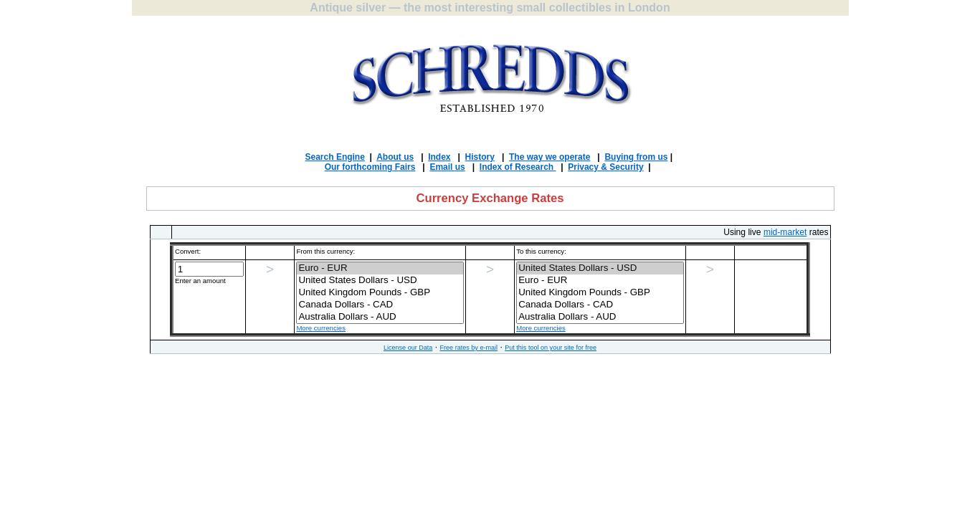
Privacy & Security (605, 167)
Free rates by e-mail (468, 348)
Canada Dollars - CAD (380, 305)
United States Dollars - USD (380, 281)
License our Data (408, 348)
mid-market (785, 232)
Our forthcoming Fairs (370, 167)
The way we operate (550, 157)
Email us (447, 167)
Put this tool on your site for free (551, 348)
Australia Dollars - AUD (380, 317)
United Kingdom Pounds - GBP (380, 293)
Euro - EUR (380, 268)
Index (439, 157)
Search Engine (335, 157)
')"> (380, 293)
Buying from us (636, 157)
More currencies (321, 328)
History (480, 157)
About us (395, 157)
